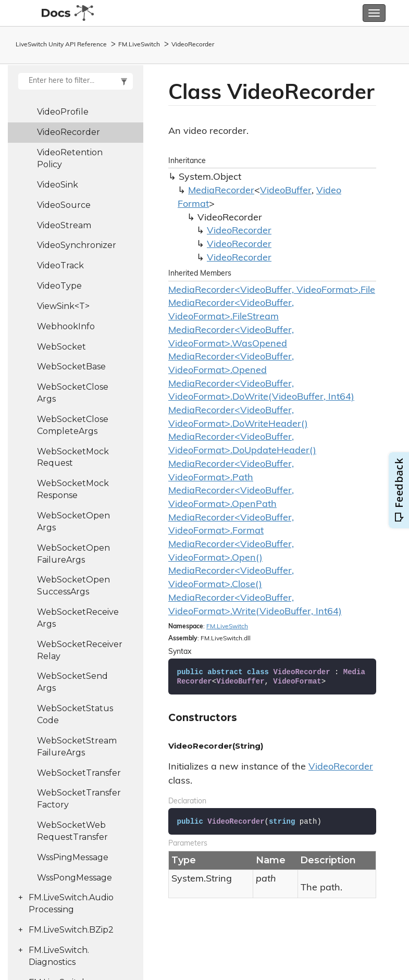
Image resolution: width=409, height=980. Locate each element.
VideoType (59, 286)
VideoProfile (63, 112)
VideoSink (58, 185)
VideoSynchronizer (77, 245)
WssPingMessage (73, 857)
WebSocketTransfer (79, 773)
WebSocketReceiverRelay (80, 650)
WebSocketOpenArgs (73, 522)
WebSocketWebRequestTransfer (72, 831)
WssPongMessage (75, 878)
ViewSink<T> (63, 306)
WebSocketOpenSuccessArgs (73, 586)
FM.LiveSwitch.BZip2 (71, 930)
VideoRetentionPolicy (70, 158)
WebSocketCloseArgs (73, 393)
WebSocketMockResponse (73, 489)
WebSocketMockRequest (73, 457)
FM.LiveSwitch (139, 45)
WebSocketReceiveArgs (78, 618)
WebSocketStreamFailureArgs (77, 747)
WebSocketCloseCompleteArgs (73, 425)
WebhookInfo (66, 326)
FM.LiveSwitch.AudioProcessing (71, 903)
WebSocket (61, 347)
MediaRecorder (221, 191)
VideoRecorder (193, 45)
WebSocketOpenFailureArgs (73, 554)
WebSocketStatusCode (75, 714)
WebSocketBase (71, 367)
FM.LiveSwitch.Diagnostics (59, 956)
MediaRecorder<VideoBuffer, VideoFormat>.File (272, 290)
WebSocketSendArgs (72, 682)
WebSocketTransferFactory (79, 799)
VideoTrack (60, 265)
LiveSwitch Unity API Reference (61, 45)
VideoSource (64, 205)
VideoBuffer (286, 191)
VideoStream (64, 225)
